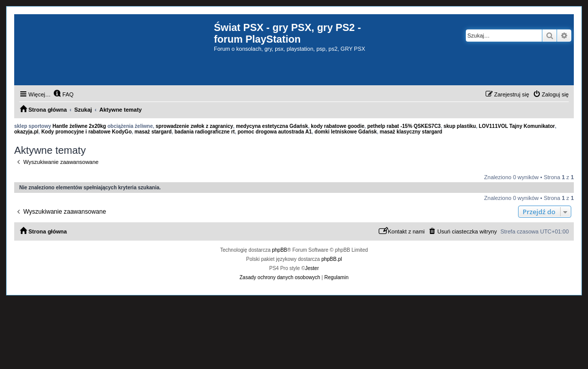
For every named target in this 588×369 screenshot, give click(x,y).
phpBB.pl (332, 259)
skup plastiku (460, 126)
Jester (312, 268)
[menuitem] (63, 94)
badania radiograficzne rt (205, 132)
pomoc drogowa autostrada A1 (275, 132)
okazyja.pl (26, 132)
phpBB (280, 250)
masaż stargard (153, 132)
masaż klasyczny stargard (411, 132)
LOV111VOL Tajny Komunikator (517, 126)
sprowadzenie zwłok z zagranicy (194, 126)
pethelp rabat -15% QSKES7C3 (404, 126)
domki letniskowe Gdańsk (346, 132)
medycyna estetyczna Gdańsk (272, 126)
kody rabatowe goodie (338, 126)
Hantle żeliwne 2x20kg (80, 126)
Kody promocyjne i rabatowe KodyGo (86, 132)
